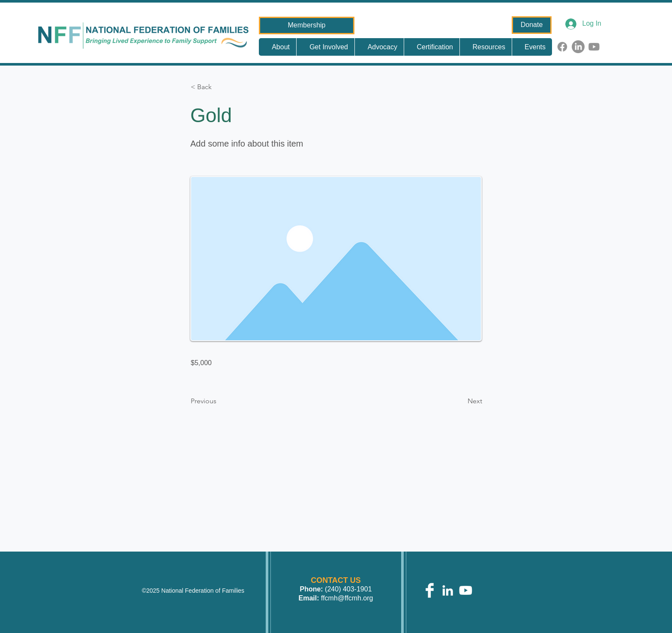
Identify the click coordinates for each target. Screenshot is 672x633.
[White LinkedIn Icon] (448, 590)
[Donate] (532, 25)
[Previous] (219, 401)
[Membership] (307, 25)
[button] (219, 87)
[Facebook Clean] (430, 590)
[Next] (461, 401)
